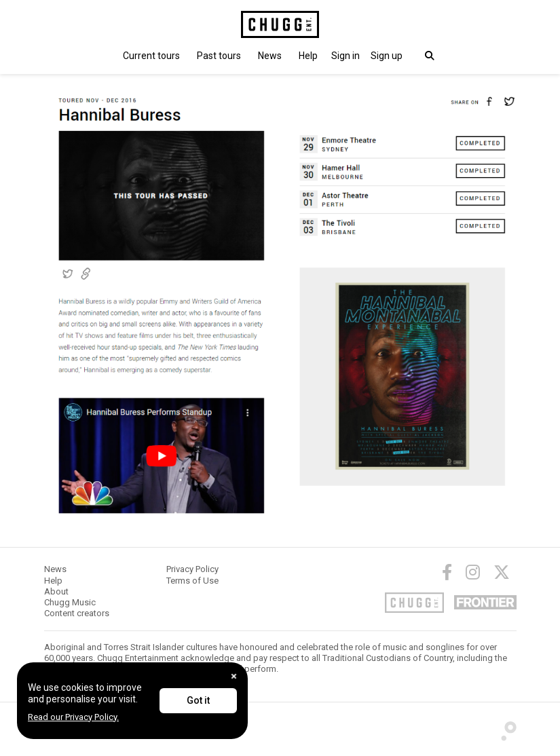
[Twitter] (502, 572)
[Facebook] (447, 572)
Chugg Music (70, 602)
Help (308, 56)
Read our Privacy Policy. (73, 717)
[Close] (234, 676)
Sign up (387, 56)
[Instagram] (473, 572)
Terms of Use (192, 581)
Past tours (219, 56)
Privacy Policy (192, 569)
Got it (198, 700)
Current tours (151, 56)
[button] (346, 56)
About (56, 591)
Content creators (77, 613)
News (270, 56)
